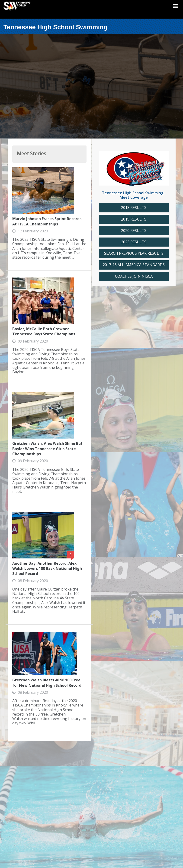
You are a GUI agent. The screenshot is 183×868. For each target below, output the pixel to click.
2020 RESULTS (134, 231)
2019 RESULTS (134, 219)
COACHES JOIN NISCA (134, 276)
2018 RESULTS (134, 208)
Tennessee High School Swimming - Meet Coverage (134, 195)
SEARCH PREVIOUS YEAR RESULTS (134, 253)
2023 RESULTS (134, 242)
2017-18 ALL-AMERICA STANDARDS (134, 265)
